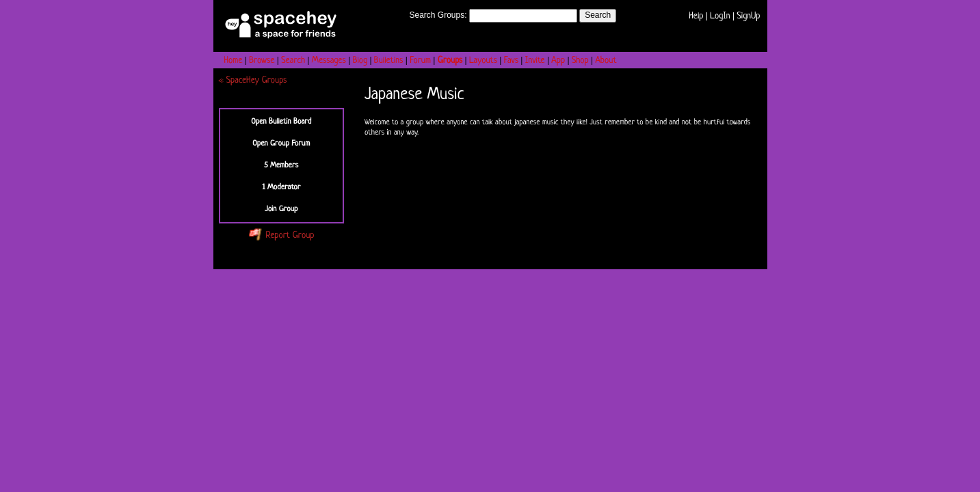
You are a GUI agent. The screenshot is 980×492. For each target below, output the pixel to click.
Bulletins (389, 60)
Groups (450, 60)
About (606, 60)
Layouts (483, 60)
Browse (262, 60)
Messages (329, 60)
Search (598, 15)
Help (696, 16)
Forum (420, 60)
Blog (360, 60)
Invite (535, 60)
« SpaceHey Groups (253, 80)
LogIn (720, 16)
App (558, 60)
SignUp (748, 16)
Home (234, 60)
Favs (511, 60)
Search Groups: (438, 15)
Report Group (281, 235)
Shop (580, 60)
